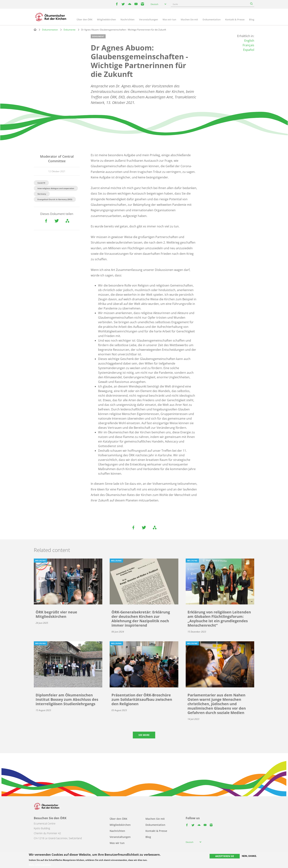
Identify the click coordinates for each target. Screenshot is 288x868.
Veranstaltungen (148, 19)
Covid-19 (41, 183)
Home (35, 30)
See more (144, 735)
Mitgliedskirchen (106, 19)
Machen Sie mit (189, 19)
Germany (42, 194)
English (249, 41)
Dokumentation (212, 19)
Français (248, 45)
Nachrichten (127, 19)
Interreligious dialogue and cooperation (56, 188)
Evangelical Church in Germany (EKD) (55, 199)
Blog (252, 19)
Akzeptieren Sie (225, 856)
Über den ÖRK (84, 19)
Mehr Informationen (40, 865)
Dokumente (70, 30)
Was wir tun (169, 19)
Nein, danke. (249, 856)
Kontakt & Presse (235, 19)
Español (249, 50)
